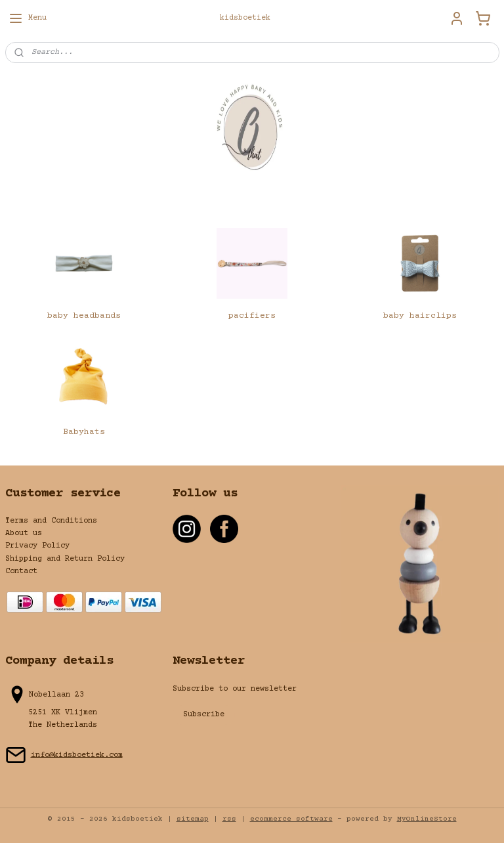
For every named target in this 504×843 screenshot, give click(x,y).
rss (229, 819)
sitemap (193, 819)
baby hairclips (420, 316)
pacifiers (252, 316)
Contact (21, 572)
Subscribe (204, 715)
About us (24, 533)
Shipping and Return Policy (65, 559)
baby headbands (84, 316)
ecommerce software (291, 819)
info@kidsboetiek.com (77, 755)
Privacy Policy (37, 546)
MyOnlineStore (427, 819)
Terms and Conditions (51, 521)
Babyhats (84, 432)
